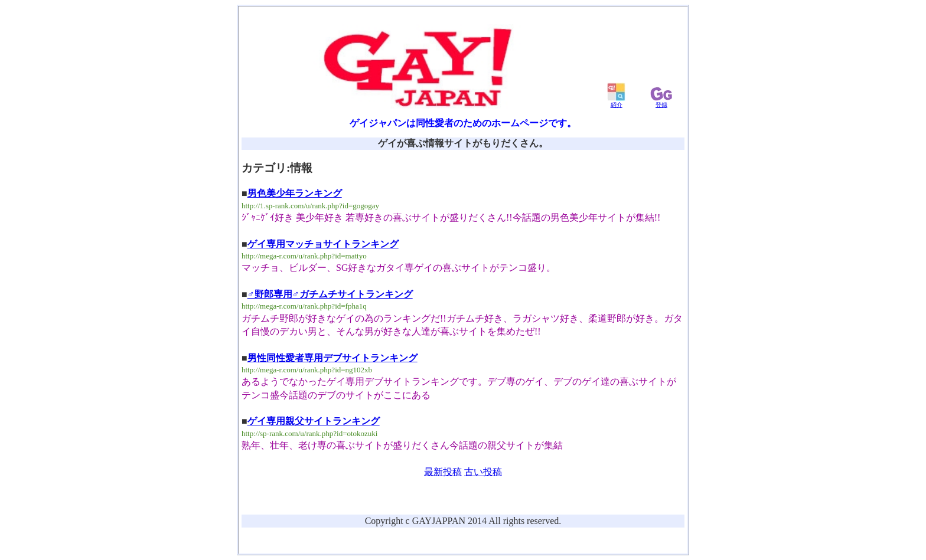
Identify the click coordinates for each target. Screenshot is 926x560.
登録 (661, 102)
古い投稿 (483, 472)
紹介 (616, 102)
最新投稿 (443, 472)
